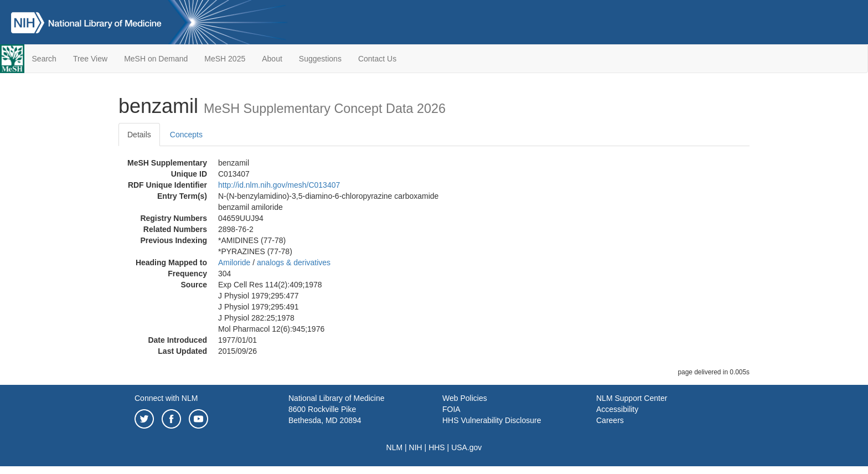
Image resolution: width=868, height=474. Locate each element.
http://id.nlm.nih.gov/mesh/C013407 (279, 185)
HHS (437, 447)
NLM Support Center (632, 398)
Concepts (186, 135)
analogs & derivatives (294, 262)
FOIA (451, 409)
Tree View (90, 59)
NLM (395, 447)
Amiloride (234, 262)
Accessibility (617, 409)
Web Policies (465, 398)
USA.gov (466, 447)
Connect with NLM (166, 398)
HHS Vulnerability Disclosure (492, 420)
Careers (610, 420)
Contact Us (377, 59)
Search (44, 59)
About (272, 59)
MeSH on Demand (156, 59)
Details (139, 135)
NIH (416, 447)
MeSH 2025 (225, 59)
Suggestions (320, 59)
